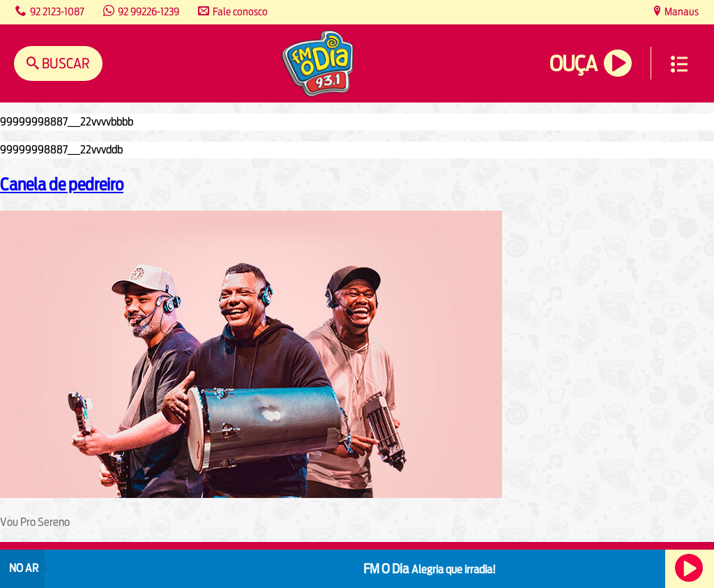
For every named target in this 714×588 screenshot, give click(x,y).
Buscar (64, 63)
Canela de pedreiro (62, 184)
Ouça (573, 64)
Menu (679, 64)
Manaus (681, 12)
